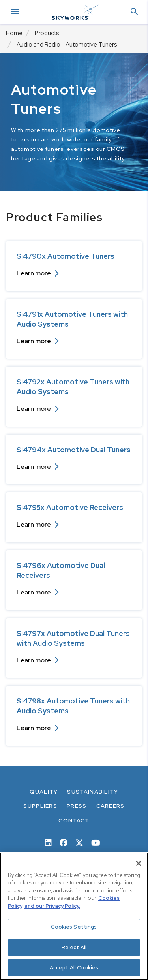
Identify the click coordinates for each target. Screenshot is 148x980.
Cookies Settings (74, 927)
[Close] (139, 863)
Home (14, 33)
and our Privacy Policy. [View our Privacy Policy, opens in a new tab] (52, 906)
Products (47, 33)
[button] (134, 12)
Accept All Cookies (74, 968)
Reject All (74, 947)
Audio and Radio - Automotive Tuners (67, 45)
